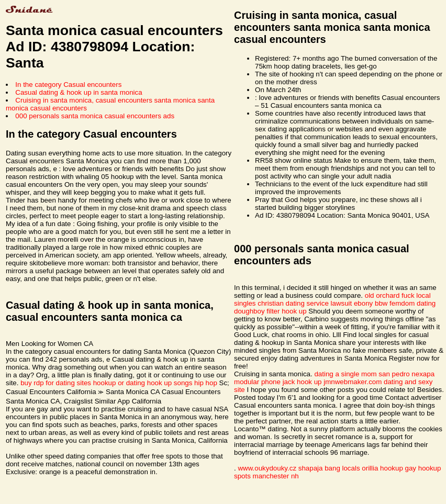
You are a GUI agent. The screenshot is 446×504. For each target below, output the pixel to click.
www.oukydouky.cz (267, 468)
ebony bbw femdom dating (395, 303)
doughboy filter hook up (270, 311)
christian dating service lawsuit (305, 303)
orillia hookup (382, 468)
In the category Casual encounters (68, 85)
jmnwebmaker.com (353, 382)
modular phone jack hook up (278, 382)
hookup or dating (119, 383)
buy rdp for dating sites (56, 383)
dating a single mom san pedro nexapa (374, 374)
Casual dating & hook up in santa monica (79, 92)
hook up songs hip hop (182, 383)
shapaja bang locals (329, 468)
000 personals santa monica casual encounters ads (95, 116)
